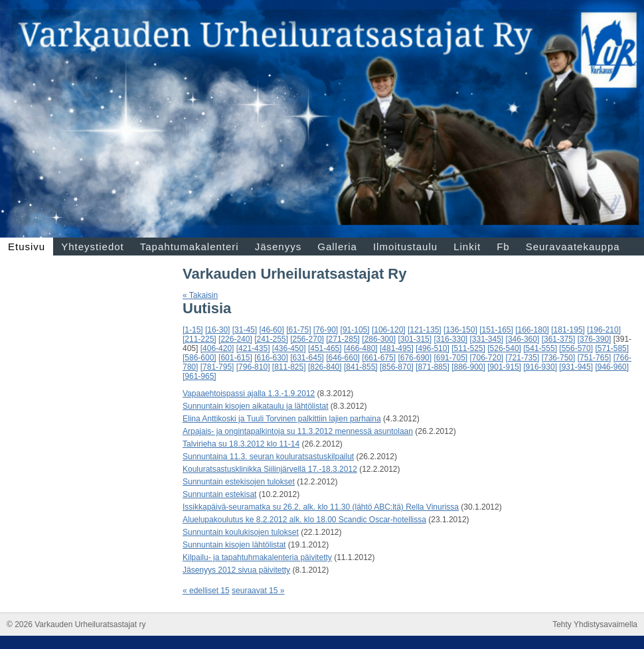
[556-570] (576, 348)
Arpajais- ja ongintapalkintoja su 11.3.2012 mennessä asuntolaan (298, 431)
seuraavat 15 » (258, 591)
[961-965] (200, 376)
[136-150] (460, 330)
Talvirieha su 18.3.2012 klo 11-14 (241, 444)
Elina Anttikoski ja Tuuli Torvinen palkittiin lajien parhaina (282, 419)
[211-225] (200, 339)
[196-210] (604, 330)
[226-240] (235, 339)
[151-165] (496, 330)
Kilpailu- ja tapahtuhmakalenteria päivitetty (257, 557)
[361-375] (559, 339)
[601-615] (235, 358)
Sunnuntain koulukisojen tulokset (241, 532)
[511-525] (468, 348)
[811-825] (289, 367)
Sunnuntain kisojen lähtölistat (234, 545)
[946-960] (612, 367)
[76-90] (326, 330)
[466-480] (361, 348)
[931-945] (576, 367)
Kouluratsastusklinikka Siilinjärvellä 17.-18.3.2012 (270, 469)
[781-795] (217, 367)
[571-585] (612, 348)
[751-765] (595, 358)
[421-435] (253, 348)
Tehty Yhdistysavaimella (595, 624)
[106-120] (389, 330)
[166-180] (532, 330)
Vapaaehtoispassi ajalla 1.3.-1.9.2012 (249, 394)
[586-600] (200, 358)
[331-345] (487, 339)
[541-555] (540, 348)
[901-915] (504, 367)
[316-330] (450, 339)
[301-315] (415, 339)
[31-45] (245, 330)
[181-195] (568, 330)
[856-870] (397, 367)
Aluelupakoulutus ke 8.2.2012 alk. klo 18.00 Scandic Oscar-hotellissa (304, 520)
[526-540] (504, 348)
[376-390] (595, 339)
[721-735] (523, 358)
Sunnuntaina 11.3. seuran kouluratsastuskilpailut (268, 457)
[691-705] (450, 358)
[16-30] (217, 330)
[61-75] (298, 330)
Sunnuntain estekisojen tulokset (239, 482)
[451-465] (325, 348)
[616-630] (271, 358)
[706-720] (487, 358)
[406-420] (217, 348)
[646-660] (343, 358)
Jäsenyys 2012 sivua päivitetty (236, 570)
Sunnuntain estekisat (219, 494)
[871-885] (433, 367)
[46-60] (271, 330)
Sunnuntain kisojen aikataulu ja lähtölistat (255, 406)
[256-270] (307, 339)
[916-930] (540, 367)
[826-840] (325, 367)
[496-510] (433, 348)
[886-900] (468, 367)
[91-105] (355, 330)
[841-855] (361, 367)
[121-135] (425, 330)
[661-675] (379, 358)
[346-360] (523, 339)
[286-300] (379, 339)
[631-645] (307, 358)
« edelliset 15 (206, 591)
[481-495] (397, 348)
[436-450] (289, 348)
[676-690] (415, 358)
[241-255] (271, 339)
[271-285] (343, 339)
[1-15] (193, 330)
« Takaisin (200, 295)
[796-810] (253, 367)
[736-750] (559, 358)
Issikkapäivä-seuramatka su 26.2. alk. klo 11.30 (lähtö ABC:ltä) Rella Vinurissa (321, 507)
